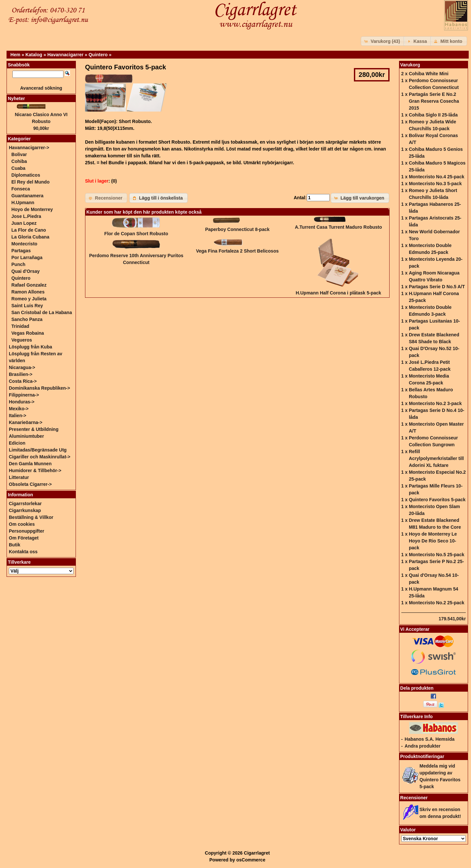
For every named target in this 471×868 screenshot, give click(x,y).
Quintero (98, 55)
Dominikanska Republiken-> (39, 388)
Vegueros (22, 340)
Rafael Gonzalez (29, 285)
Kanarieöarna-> (26, 422)
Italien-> (17, 416)
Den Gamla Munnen (30, 464)
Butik (15, 545)
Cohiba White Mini (429, 74)
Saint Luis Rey (27, 306)
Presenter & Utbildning (34, 429)
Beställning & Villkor (31, 517)
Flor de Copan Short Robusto (136, 234)
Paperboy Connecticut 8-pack (237, 229)
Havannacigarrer (66, 55)
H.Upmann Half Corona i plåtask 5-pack (338, 293)
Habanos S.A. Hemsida (430, 739)
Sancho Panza (27, 319)
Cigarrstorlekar (25, 504)
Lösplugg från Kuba (30, 347)
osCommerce (251, 860)
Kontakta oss (23, 552)
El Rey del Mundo (31, 182)
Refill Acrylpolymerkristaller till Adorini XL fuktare (436, 458)
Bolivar (19, 154)
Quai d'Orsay (26, 271)
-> (29, 148)
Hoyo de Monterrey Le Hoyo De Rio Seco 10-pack (433, 541)
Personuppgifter (26, 531)
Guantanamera (27, 196)
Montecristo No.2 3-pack (435, 403)
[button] (383, 41)
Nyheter (16, 98)
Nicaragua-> (22, 367)
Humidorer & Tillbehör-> (35, 470)
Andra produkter (423, 746)
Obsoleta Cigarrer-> (30, 484)
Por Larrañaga (27, 257)
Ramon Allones (28, 292)
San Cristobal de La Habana (42, 312)
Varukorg (410, 65)
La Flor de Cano (29, 230)
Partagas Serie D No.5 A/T (437, 287)
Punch (18, 264)
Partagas (21, 251)
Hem (15, 55)
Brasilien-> (21, 374)
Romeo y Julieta (29, 299)
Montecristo (24, 244)
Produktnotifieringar (422, 756)
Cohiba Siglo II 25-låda (433, 115)
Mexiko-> (19, 409)
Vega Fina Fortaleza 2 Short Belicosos (237, 251)
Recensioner (414, 798)
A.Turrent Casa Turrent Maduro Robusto (339, 227)
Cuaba (18, 168)
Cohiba (19, 161)
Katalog (34, 55)
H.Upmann (23, 203)
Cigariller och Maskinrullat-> (40, 457)
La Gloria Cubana (30, 237)
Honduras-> (22, 402)
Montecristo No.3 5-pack (435, 184)
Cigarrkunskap (25, 510)
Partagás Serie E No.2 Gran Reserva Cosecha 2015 (434, 101)
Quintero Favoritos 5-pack (437, 500)
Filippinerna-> (24, 395)
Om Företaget (24, 538)
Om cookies (22, 524)
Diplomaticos (26, 175)
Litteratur (19, 477)
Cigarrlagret (257, 853)
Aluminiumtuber (26, 436)
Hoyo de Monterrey (32, 209)
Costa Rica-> (23, 381)
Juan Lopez (24, 223)
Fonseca (21, 189)
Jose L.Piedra (26, 216)
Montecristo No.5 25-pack (437, 555)
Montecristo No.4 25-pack (437, 177)
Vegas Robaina (28, 333)
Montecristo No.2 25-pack (437, 603)
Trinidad (20, 326)
